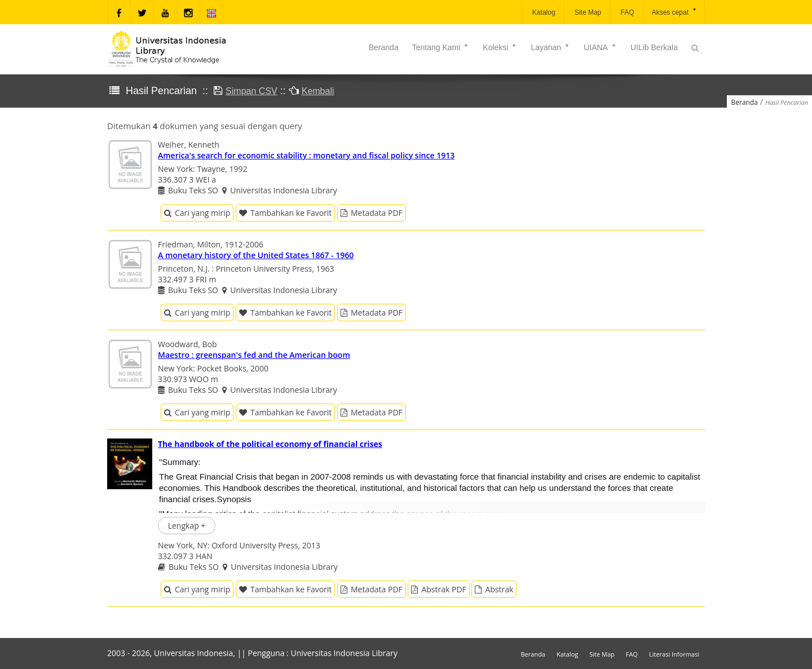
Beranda (384, 47)
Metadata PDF (372, 213)
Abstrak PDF (438, 589)
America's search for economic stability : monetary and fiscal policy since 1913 (306, 155)
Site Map (587, 12)
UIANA (600, 47)
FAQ (626, 12)
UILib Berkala (654, 47)
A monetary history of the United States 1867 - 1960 (256, 255)
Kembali (318, 91)
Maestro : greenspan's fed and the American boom (254, 355)
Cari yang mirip (197, 213)
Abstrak (494, 589)
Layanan (550, 47)
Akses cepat (675, 12)
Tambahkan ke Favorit (285, 213)
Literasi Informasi (674, 654)
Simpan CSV (251, 91)
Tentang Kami (441, 47)
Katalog (543, 12)
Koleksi (500, 47)
